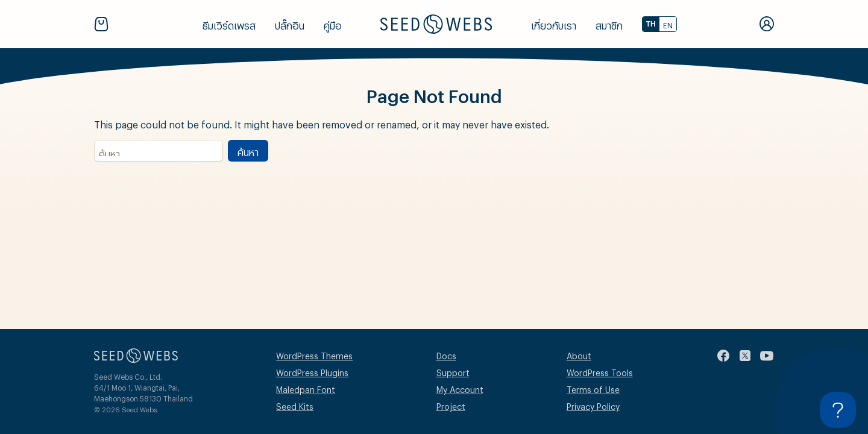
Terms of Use (593, 388)
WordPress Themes (314, 354)
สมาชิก (609, 24)
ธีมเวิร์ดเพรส (229, 24)
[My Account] (767, 24)
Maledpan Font (306, 388)
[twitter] (745, 356)
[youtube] (767, 356)
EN (668, 24)
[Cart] (104, 24)
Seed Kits (295, 405)
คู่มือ (333, 24)
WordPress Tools (600, 371)
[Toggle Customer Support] (838, 410)
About (579, 354)
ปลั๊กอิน (290, 24)
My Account (460, 388)
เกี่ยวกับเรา (554, 24)
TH (651, 24)
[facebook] (723, 356)
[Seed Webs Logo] (436, 24)
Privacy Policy (593, 405)
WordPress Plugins (312, 371)
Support (453, 371)
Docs (446, 354)
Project (451, 405)
